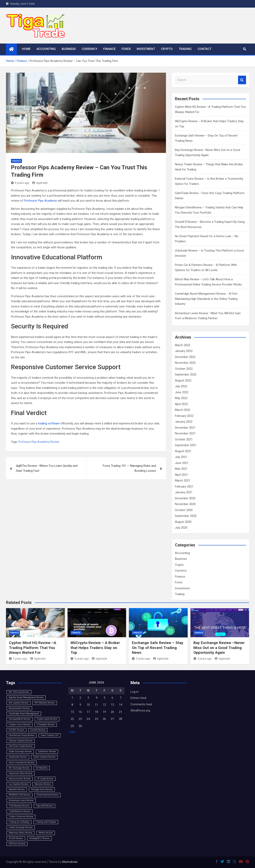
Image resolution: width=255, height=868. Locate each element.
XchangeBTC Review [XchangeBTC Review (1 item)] (39, 838)
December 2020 (185, 498)
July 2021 (181, 457)
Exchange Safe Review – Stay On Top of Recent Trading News (158, 648)
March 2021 (183, 481)
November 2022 (185, 363)
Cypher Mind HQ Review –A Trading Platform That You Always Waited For (33, 648)
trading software (49, 423)
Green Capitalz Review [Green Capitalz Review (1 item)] (44, 757)
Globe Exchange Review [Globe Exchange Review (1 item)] (20, 752)
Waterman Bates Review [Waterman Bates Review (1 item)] (21, 833)
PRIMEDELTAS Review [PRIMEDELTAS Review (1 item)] (20, 795)
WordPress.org (140, 710)
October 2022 (184, 369)
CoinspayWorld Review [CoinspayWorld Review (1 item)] (20, 719)
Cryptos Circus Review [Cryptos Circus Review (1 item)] (20, 725)
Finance (109, 49)
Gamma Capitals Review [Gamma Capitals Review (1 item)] (21, 741)
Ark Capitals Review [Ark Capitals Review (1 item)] (19, 703)
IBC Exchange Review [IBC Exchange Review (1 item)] (19, 768)
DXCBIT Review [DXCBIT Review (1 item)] (16, 730)
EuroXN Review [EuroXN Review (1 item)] (38, 730)
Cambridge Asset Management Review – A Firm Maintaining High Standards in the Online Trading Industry (206, 299)
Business (69, 49)
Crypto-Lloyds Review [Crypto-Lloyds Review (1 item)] (47, 719)
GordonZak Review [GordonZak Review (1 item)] (18, 757)
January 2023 (184, 351)
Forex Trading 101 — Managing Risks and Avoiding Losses (129, 468)
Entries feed (138, 698)
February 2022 (184, 416)
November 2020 (185, 504)
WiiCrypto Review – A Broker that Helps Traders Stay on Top (95, 648)
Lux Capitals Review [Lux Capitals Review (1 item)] (19, 784)
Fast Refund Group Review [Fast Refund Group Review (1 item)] (22, 735)
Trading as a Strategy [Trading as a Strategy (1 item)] (19, 822)
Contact (204, 49)
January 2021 (184, 492)
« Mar (72, 732)
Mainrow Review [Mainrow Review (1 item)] (43, 784)
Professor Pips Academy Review (39, 442)
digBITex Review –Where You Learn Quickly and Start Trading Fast (47, 468)
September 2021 (186, 445)
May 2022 (181, 398)
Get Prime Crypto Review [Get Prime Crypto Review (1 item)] (21, 746)
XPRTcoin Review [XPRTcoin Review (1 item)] (17, 844)
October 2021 (184, 439)
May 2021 (181, 469)
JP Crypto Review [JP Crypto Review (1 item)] (45, 779)
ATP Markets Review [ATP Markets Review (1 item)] (45, 703)
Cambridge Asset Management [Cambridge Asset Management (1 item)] (24, 714)
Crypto (167, 49)
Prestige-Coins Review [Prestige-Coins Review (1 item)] (42, 789)
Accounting (46, 49)
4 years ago (20, 183)
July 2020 (181, 528)
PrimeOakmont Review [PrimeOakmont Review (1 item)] (48, 795)
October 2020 (184, 510)
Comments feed (141, 704)
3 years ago (18, 659)
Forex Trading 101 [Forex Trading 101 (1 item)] (50, 735)
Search (242, 80)
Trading (185, 49)
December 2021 (185, 428)
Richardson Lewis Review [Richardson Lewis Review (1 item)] (21, 800)
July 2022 (181, 386)
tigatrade (40, 183)
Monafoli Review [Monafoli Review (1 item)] (17, 789)
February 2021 (184, 487)
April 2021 (181, 475)
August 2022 (183, 380)
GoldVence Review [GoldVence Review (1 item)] (47, 752)
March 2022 (183, 410)
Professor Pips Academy (40, 201)
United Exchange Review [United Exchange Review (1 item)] (21, 827)
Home (26, 49)
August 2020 (183, 522)
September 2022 (186, 375)
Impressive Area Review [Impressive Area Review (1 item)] (21, 773)
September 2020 (186, 516)
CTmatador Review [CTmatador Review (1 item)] (46, 725)
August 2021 (183, 451)
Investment (146, 49)
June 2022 (182, 392)
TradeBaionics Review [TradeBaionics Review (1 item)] (20, 811)
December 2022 (185, 357)
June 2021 (182, 463)
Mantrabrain (70, 862)
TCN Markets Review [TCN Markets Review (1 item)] (19, 806)
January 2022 (184, 422)
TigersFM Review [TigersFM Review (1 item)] (44, 806)
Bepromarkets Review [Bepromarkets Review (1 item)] (19, 708)
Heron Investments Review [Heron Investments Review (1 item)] (22, 762)
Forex (126, 49)
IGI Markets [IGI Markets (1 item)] (42, 768)
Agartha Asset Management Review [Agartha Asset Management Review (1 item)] (26, 697)
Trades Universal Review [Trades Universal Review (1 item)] (21, 817)
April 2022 (181, 404)
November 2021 (185, 433)
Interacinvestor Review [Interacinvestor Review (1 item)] (20, 779)
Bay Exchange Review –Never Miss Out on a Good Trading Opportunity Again (219, 648)
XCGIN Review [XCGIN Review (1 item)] (16, 838)
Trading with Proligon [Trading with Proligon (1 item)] (46, 822)
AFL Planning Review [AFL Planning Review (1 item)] (19, 692)
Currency (89, 49)
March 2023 (183, 345)
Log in (134, 692)
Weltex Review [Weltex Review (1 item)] (46, 833)
